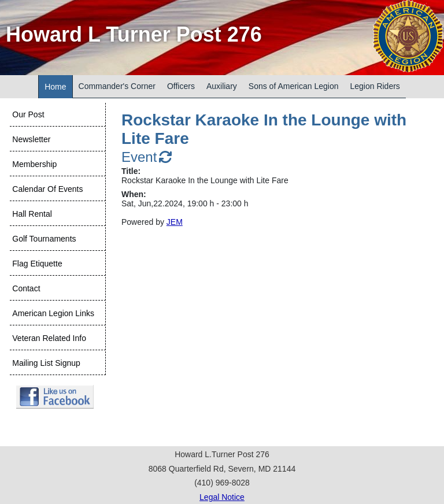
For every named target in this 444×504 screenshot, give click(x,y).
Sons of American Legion (294, 86)
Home (55, 87)
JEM (175, 222)
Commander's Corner (117, 86)
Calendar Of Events (47, 189)
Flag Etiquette (37, 264)
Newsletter (31, 139)
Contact (26, 288)
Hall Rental (32, 214)
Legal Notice (222, 497)
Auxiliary (222, 86)
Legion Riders (375, 86)
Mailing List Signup (46, 363)
